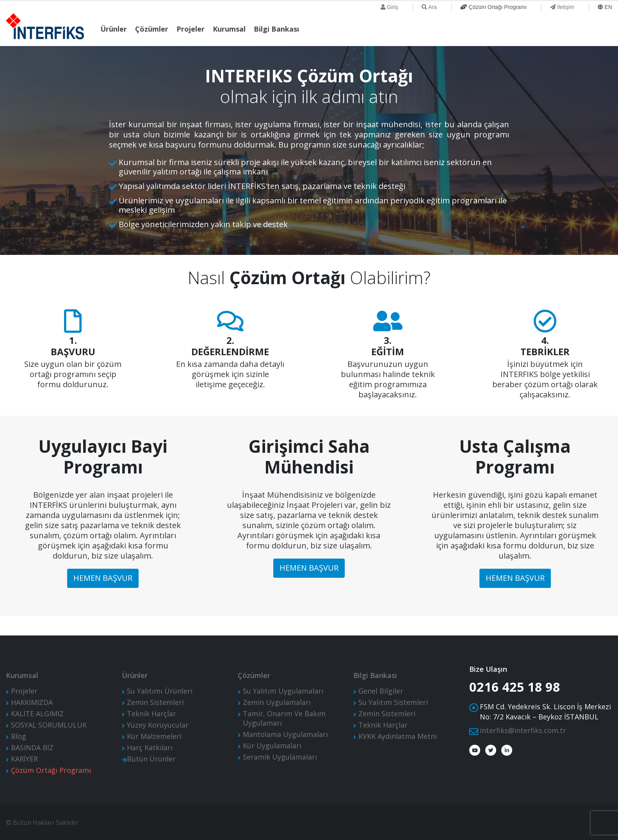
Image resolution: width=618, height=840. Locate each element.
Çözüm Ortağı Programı (51, 770)
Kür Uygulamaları (272, 746)
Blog (19, 736)
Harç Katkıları (150, 747)
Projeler (191, 29)
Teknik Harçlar (151, 714)
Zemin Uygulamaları (277, 702)
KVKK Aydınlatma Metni (398, 736)
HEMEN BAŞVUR (103, 578)
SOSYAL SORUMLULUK (49, 725)
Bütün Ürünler (151, 759)
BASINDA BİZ (32, 747)
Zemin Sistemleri (155, 702)
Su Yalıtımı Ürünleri (160, 691)
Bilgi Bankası (276, 29)
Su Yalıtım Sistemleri (393, 702)
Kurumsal (229, 29)
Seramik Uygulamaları (280, 757)
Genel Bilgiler (381, 691)
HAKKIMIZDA (32, 702)
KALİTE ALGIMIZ (37, 714)
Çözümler (152, 29)
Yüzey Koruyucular (158, 725)
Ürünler (114, 29)
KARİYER (24, 759)
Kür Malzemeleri (154, 736)
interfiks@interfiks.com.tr (523, 730)
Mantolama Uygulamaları (285, 734)
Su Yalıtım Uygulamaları (283, 691)
